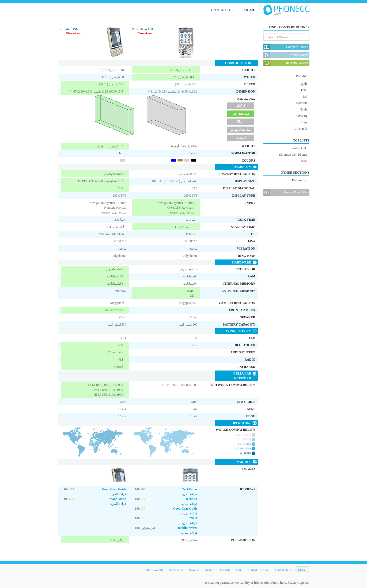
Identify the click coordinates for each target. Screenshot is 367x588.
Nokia (303, 109)
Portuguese (176, 570)
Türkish (225, 570)
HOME (250, 10)
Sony (304, 122)
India (239, 570)
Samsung (301, 116)
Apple (303, 84)
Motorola (302, 103)
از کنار (241, 106)
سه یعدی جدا (241, 114)
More (304, 161)
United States (284, 570)
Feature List (300, 180)
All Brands (300, 129)
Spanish (194, 570)
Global (302, 570)
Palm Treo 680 (142, 29)
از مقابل (241, 138)
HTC (304, 90)
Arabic (209, 570)
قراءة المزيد (118, 494)
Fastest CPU (300, 148)
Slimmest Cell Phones (293, 155)
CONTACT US (222, 10)
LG (305, 97)
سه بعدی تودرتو (241, 130)
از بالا (241, 122)
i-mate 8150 (69, 29)
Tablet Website (154, 570)
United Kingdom (259, 570)
